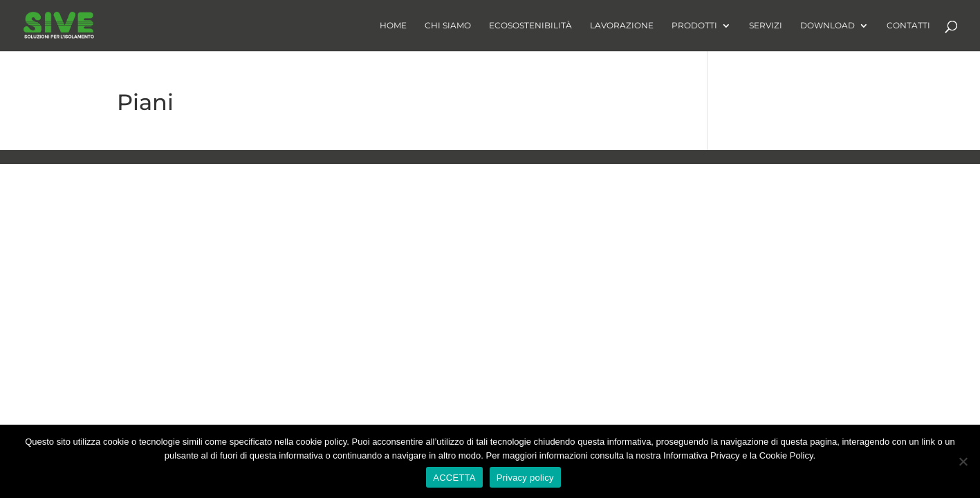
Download (828, 26)
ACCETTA (454, 478)
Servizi (766, 26)
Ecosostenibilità (530, 26)
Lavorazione (622, 26)
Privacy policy (525, 478)
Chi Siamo (448, 26)
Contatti (908, 26)
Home (393, 26)
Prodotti (694, 26)
